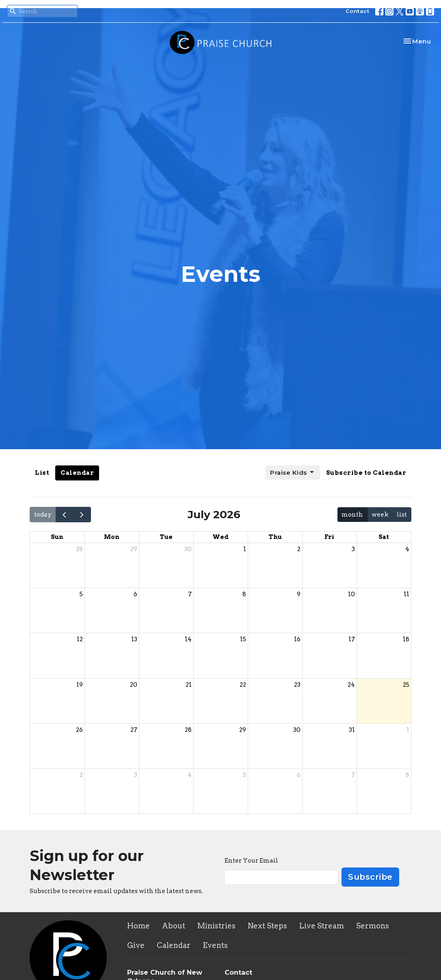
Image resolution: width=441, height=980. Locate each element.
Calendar (77, 473)
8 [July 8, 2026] (244, 594)
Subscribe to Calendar (366, 473)
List (42, 473)
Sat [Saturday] (384, 537)
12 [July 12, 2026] (80, 639)
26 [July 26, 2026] (79, 730)
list (402, 515)
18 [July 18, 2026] (406, 639)
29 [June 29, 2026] (134, 549)
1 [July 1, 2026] (245, 549)
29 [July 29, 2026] (243, 730)
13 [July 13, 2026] (134, 639)
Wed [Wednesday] (220, 537)
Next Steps (267, 926)
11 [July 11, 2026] (406, 594)
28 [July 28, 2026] (188, 730)
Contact (358, 11)
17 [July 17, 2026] (352, 639)
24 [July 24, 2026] (351, 685)
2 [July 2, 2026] (299, 549)
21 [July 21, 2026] (189, 685)
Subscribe (370, 877)
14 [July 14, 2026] (188, 639)
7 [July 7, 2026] (190, 594)
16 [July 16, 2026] (297, 639)
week (380, 515)
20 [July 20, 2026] (134, 685)
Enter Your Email (251, 861)
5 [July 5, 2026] (81, 594)
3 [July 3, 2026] (353, 549)
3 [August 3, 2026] (136, 775)
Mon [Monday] (112, 537)
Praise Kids (293, 472)
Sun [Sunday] (57, 537)
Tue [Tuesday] (166, 537)
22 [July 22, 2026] (243, 685)
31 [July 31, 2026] (352, 730)
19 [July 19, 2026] (80, 685)
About (174, 926)
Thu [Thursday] (275, 537)
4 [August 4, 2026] (190, 775)
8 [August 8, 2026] (407, 775)
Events (215, 945)
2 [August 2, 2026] (81, 775)
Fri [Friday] (329, 537)
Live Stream (322, 926)
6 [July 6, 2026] (135, 594)
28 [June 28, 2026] (79, 549)
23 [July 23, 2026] (297, 685)
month (352, 515)
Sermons (373, 926)
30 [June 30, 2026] (188, 549)
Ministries (216, 926)
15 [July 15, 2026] (243, 639)
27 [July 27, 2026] (134, 730)
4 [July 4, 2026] (407, 549)
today (43, 515)
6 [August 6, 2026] (299, 775)
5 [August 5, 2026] (244, 775)
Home (138, 926)
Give (136, 945)
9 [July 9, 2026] (299, 594)
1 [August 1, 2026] (408, 730)
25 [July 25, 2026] (406, 685)
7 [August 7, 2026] (353, 775)
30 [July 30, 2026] (297, 730)
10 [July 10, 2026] (351, 594)
